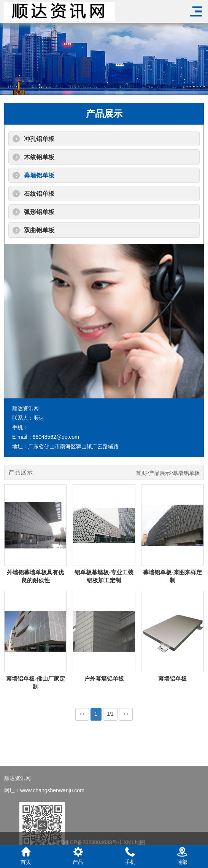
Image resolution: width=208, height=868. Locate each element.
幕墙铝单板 (39, 175)
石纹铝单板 (39, 194)
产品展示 (160, 473)
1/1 (110, 714)
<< (82, 714)
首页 (141, 473)
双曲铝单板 (39, 230)
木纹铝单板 (39, 157)
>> (126, 714)
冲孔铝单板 (39, 139)
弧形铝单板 (39, 212)
